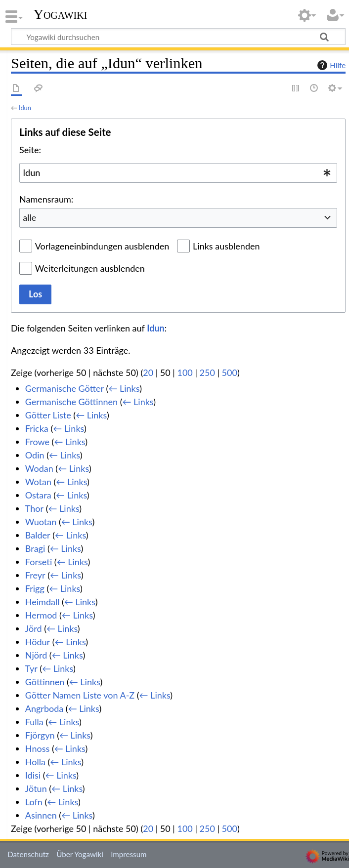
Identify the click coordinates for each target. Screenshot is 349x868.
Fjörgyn (40, 735)
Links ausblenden (226, 246)
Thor (34, 508)
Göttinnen (45, 682)
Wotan (38, 482)
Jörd (34, 628)
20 (148, 372)
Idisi (33, 775)
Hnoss (37, 748)
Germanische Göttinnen (71, 402)
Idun (25, 108)
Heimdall (43, 602)
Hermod (41, 615)
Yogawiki (61, 14)
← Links (124, 388)
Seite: (30, 150)
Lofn (34, 802)
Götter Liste (48, 415)
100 (185, 372)
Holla (35, 762)
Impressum (129, 854)
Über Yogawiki (80, 854)
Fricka (37, 428)
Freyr (35, 575)
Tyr (31, 668)
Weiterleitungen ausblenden (90, 268)
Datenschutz (28, 854)
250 (207, 372)
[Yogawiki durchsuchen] (178, 37)
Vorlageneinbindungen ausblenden (102, 246)
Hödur (38, 642)
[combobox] (178, 173)
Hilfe (330, 65)
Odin (35, 455)
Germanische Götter (65, 388)
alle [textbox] (29, 217)
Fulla (34, 722)
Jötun (36, 788)
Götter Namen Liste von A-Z (80, 695)
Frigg (35, 588)
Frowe (37, 442)
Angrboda (44, 708)
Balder (38, 535)
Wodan (39, 468)
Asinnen (41, 815)
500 (230, 372)
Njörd (36, 655)
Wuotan (41, 522)
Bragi (35, 548)
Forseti (39, 562)
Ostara (38, 495)
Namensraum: (46, 199)
